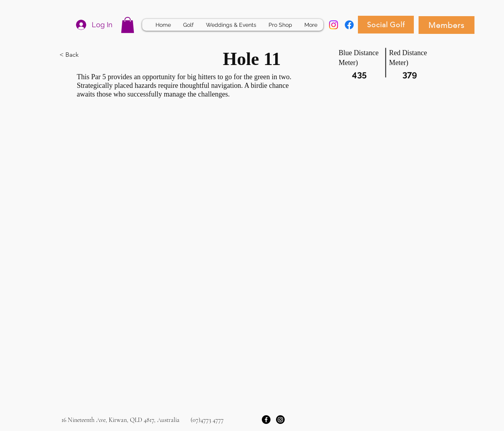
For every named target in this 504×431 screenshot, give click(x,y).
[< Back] (87, 55)
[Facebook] (349, 25)
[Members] (447, 25)
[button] (128, 25)
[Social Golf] (386, 25)
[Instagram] (334, 25)
